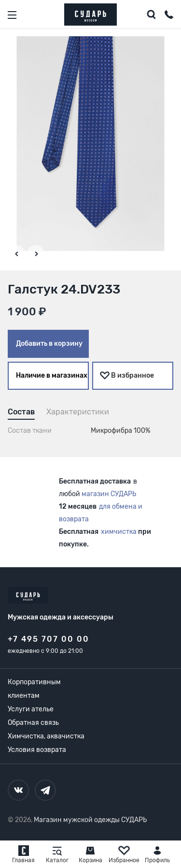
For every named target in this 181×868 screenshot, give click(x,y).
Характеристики (78, 412)
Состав (21, 412)
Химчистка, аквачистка (46, 736)
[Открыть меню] (12, 15)
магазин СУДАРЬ (109, 494)
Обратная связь (33, 723)
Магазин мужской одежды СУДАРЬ (90, 820)
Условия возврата (37, 750)
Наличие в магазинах (52, 375)
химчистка (119, 532)
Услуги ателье (31, 709)
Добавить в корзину (49, 344)
